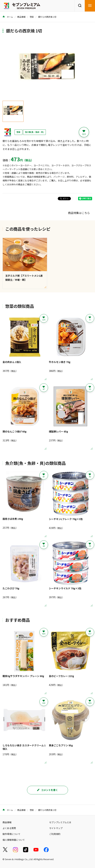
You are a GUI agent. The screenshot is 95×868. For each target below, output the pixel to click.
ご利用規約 (55, 834)
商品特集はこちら (79, 213)
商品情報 (21, 17)
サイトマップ (56, 828)
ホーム (8, 17)
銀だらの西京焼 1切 (47, 17)
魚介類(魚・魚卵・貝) (34, 132)
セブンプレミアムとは (60, 822)
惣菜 (32, 17)
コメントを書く (47, 790)
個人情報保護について (14, 840)
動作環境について (11, 834)
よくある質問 (9, 828)
